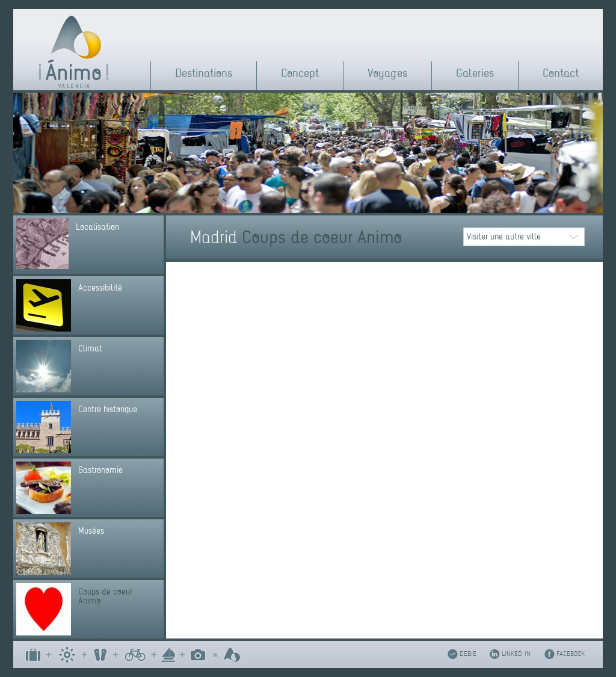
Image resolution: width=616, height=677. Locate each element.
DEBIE (468, 654)
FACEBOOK (571, 654)
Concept (300, 73)
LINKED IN (516, 654)
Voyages (387, 73)
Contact (561, 73)
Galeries (475, 73)
